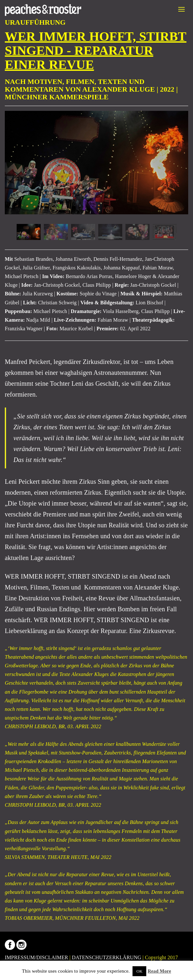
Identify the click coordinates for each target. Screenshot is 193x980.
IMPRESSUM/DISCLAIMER (36, 957)
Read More (159, 971)
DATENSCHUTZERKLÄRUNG (107, 957)
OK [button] (139, 971)
